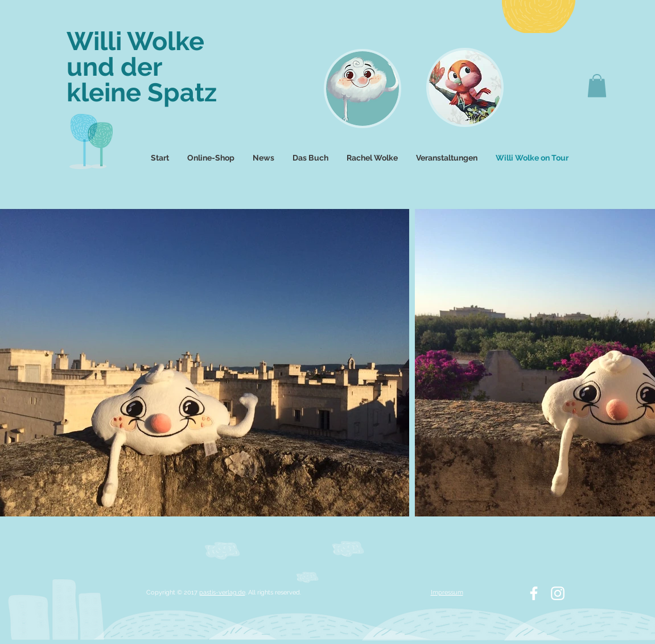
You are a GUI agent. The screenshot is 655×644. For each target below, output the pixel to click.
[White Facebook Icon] (534, 593)
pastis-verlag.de (222, 592)
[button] (597, 86)
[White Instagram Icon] (558, 593)
